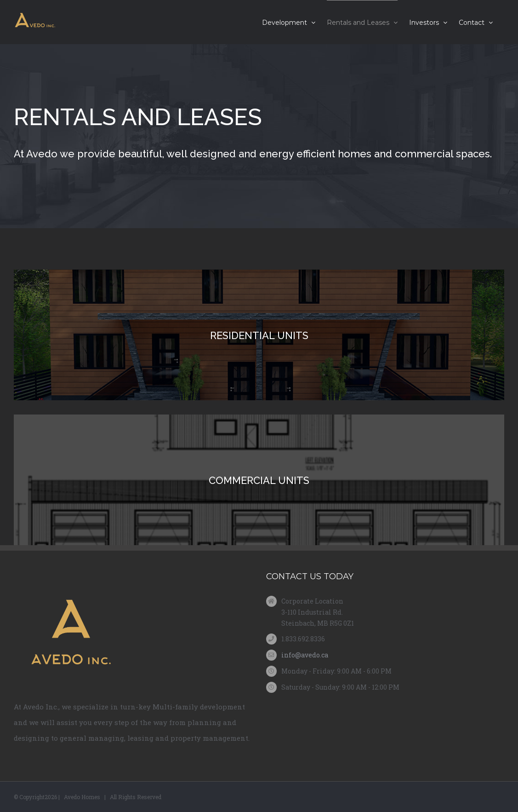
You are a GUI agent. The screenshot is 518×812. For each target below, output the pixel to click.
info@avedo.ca (305, 655)
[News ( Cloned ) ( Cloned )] (259, 136)
